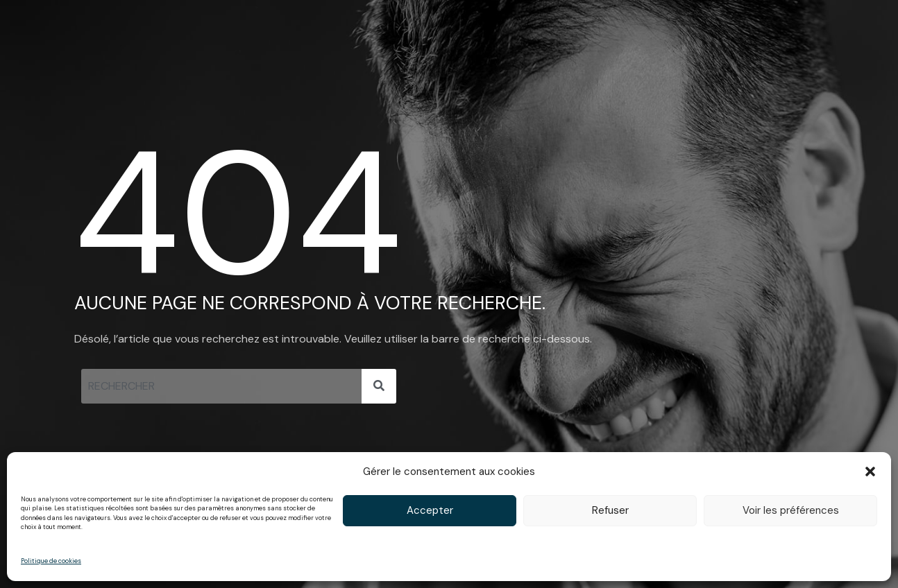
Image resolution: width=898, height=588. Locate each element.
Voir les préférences (791, 510)
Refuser (610, 510)
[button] (870, 472)
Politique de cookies (51, 561)
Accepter (430, 510)
